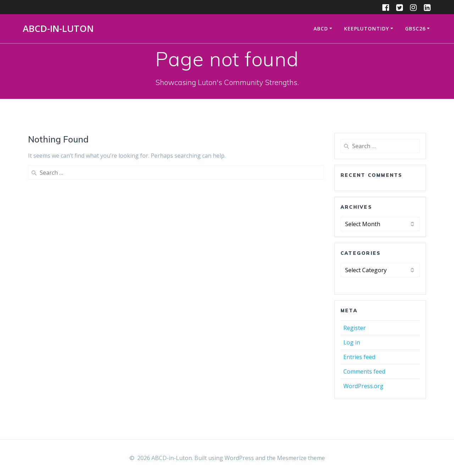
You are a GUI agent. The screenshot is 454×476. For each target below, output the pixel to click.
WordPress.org (363, 386)
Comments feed (364, 371)
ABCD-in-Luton (58, 29)
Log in (352, 342)
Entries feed (359, 357)
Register (355, 328)
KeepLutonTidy (367, 29)
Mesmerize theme (301, 458)
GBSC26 (415, 29)
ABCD (321, 29)
